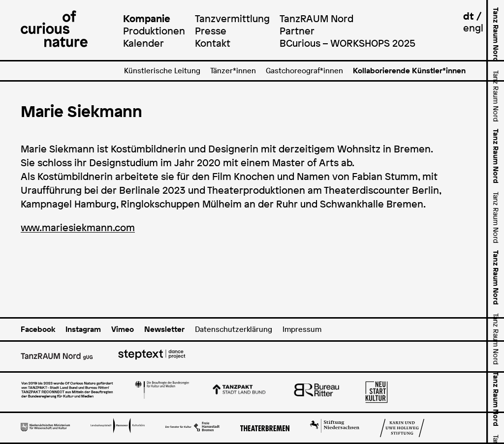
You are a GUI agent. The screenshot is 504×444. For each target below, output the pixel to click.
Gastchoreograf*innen (304, 71)
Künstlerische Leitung (162, 71)
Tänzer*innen (233, 71)
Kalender (143, 43)
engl (473, 28)
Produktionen (154, 31)
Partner (297, 31)
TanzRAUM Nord (316, 18)
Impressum (302, 329)
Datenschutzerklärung (234, 329)
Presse (211, 31)
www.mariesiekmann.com (78, 228)
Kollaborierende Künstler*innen (409, 71)
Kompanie (147, 18)
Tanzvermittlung (232, 18)
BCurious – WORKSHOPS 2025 (347, 43)
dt (469, 16)
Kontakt (213, 43)
